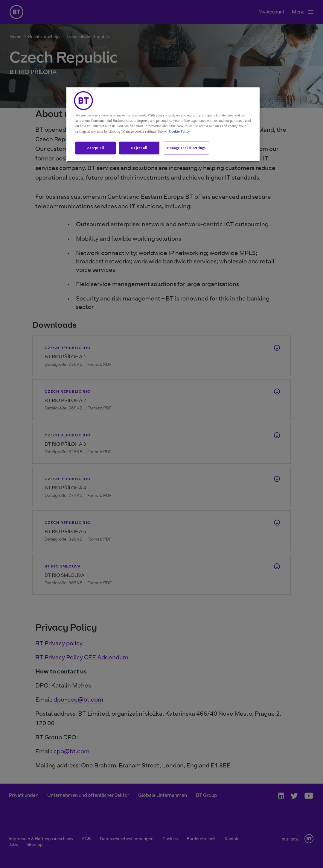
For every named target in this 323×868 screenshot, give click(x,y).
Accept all (96, 148)
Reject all (139, 148)
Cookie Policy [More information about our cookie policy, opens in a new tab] (179, 131)
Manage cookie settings (186, 148)
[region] (163, 124)
